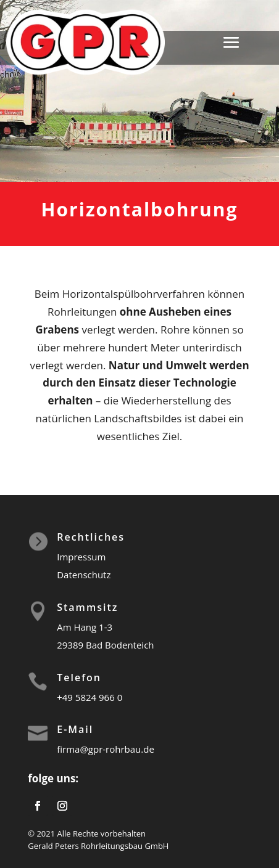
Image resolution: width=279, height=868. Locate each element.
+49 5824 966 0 (90, 697)
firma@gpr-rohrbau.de (106, 749)
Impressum (81, 557)
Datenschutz (84, 575)
